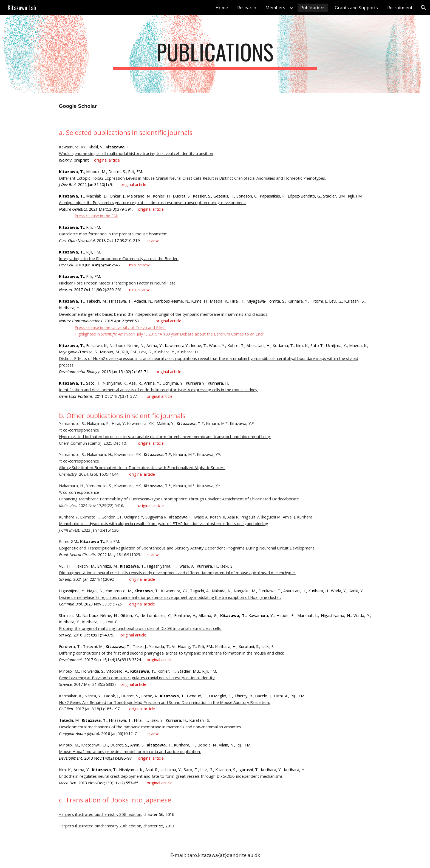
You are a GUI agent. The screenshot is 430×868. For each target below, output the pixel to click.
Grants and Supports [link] (356, 8)
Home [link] (222, 8)
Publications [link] (313, 8)
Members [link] (275, 8)
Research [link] (247, 8)
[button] (423, 8)
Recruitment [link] (400, 8)
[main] (215, 54)
